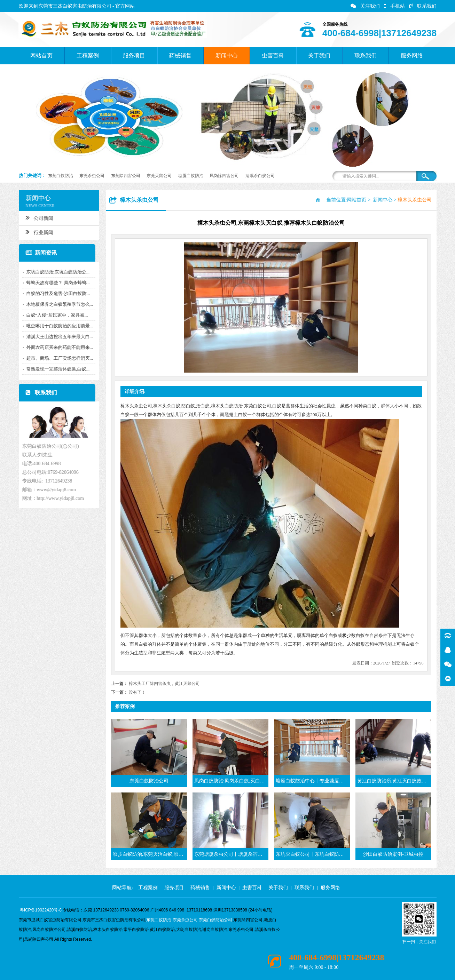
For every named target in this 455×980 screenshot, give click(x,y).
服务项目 (134, 55)
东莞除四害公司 (126, 176)
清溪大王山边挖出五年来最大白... (57, 337)
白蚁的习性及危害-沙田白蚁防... (56, 293)
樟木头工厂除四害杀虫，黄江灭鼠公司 (164, 684)
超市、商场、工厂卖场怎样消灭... (57, 358)
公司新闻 (37, 217)
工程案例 (88, 55)
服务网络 (412, 55)
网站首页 (41, 55)
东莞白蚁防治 (61, 176)
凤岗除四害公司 (224, 176)
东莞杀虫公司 (92, 176)
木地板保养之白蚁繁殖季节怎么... (57, 304)
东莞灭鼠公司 (159, 176)
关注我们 (365, 6)
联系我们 (423, 6)
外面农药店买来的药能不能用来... (57, 347)
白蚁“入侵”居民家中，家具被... (55, 315)
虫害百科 (273, 55)
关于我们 (319, 55)
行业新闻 (37, 232)
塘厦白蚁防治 (191, 176)
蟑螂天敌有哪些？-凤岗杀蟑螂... (56, 283)
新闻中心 (227, 55)
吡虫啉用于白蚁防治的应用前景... (57, 326)
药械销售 (180, 55)
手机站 (394, 6)
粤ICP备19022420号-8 (41, 910)
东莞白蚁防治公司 (215, 920)
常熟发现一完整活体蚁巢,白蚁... (56, 369)
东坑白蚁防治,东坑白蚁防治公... (56, 272)
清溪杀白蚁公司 (260, 176)
